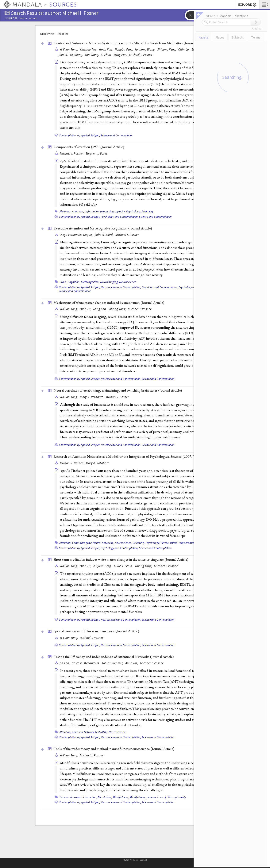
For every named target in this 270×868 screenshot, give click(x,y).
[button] (265, 4)
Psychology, (133, 211)
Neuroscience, (123, 543)
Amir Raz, (132, 663)
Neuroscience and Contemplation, (121, 287)
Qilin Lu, (184, 49)
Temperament (187, 543)
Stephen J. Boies (96, 153)
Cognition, (74, 282)
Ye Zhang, (77, 55)
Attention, (78, 211)
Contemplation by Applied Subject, (79, 135)
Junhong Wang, (146, 49)
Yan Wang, (92, 55)
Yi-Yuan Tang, (69, 49)
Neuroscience (128, 282)
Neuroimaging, (109, 282)
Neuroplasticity (177, 797)
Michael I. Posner (141, 55)
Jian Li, (64, 55)
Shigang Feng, (167, 49)
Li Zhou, (107, 55)
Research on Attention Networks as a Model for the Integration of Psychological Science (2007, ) (135, 456)
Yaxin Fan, (106, 49)
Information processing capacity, (105, 211)
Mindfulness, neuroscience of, (148, 797)
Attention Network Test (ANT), (90, 732)
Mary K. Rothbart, (92, 397)
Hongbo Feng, (124, 49)
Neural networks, (103, 543)
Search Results (28, 19)
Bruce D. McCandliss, (86, 663)
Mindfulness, (121, 797)
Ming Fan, (121, 55)
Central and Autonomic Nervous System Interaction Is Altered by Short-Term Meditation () (130, 43)
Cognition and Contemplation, (160, 287)
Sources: (12, 19)
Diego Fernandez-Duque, (77, 235)
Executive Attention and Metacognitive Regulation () (103, 228)
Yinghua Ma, (89, 49)
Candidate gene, (82, 543)
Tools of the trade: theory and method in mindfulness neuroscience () (114, 749)
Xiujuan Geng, (103, 566)
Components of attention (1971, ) (89, 147)
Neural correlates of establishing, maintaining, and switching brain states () (118, 390)
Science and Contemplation (117, 135)
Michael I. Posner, (72, 153)
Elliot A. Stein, (124, 566)
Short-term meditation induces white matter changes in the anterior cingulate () (121, 559)
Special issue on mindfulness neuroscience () (96, 631)
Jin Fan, (65, 663)
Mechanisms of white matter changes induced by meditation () (109, 303)
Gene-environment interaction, (78, 797)
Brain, (63, 282)
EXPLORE (248, 5)
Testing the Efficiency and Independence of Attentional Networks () (114, 657)
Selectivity (147, 211)
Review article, (169, 543)
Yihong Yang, (118, 309)
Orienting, (139, 543)
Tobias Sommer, (113, 663)
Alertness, (65, 211)
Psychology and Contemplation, (119, 217)
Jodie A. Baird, (104, 235)
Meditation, (105, 797)
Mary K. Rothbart (97, 463)
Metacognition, (90, 282)
